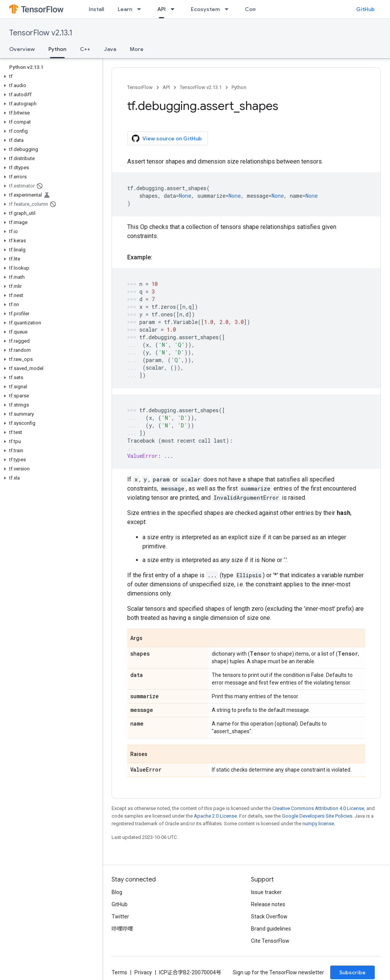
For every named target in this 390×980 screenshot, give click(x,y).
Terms (119, 972)
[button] (50, 76)
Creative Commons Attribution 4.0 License (318, 808)
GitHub (365, 9)
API (166, 87)
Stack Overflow (269, 916)
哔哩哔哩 (122, 929)
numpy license (318, 824)
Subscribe (352, 972)
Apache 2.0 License (215, 816)
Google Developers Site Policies (317, 816)
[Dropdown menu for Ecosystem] (229, 9)
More (137, 49)
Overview (22, 49)
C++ (85, 49)
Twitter (120, 916)
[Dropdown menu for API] (175, 9)
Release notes (268, 904)
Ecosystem (205, 9)
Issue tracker (266, 892)
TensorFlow (140, 87)
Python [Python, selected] (57, 49)
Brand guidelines (271, 929)
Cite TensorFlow (270, 941)
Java (110, 49)
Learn (125, 9)
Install (96, 9)
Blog (117, 892)
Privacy (143, 972)
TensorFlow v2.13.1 (41, 33)
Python (239, 87)
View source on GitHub (167, 138)
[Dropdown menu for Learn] (141, 9)
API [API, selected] (161, 9)
